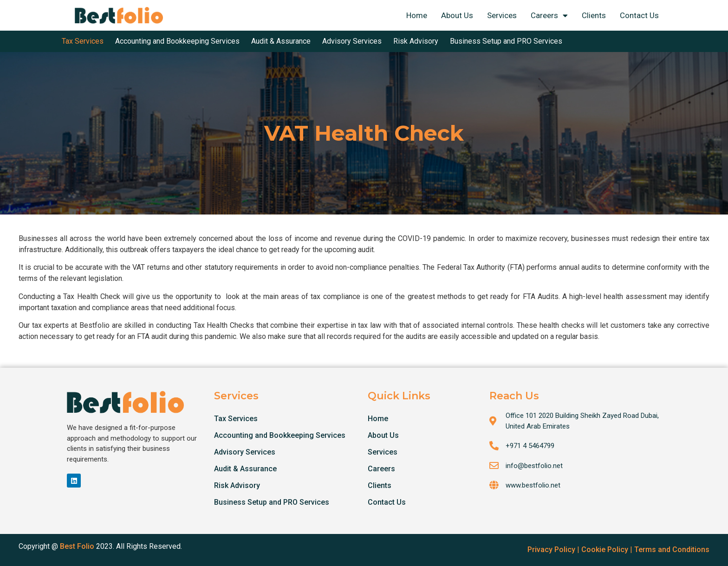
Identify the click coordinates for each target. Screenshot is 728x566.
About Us (457, 15)
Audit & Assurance (245, 469)
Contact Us (639, 15)
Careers (549, 16)
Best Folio (77, 546)
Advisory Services (245, 452)
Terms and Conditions (672, 550)
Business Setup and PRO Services (272, 502)
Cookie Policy (605, 550)
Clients (594, 15)
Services (502, 15)
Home (417, 15)
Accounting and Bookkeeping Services (280, 435)
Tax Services (236, 419)
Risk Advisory (237, 485)
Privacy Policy (551, 550)
